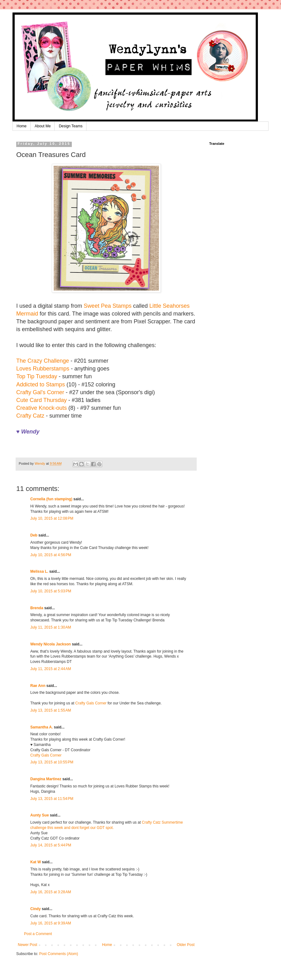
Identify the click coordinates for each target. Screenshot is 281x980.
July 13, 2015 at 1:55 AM (51, 710)
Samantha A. (42, 727)
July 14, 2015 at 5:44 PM (51, 845)
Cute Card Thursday (42, 400)
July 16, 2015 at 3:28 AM (51, 892)
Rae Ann (38, 686)
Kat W (36, 862)
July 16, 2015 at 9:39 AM (51, 923)
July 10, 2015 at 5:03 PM (51, 591)
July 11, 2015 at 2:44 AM (51, 669)
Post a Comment (38, 934)
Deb (34, 535)
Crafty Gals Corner (91, 703)
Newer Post (27, 945)
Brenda (37, 608)
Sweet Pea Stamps (108, 306)
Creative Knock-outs (42, 408)
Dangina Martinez (46, 779)
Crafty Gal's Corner (41, 392)
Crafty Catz (30, 416)
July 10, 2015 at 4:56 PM (51, 555)
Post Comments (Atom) (59, 954)
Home (22, 126)
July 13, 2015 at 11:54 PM (52, 799)
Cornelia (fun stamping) (51, 499)
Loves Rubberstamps (43, 369)
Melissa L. (39, 571)
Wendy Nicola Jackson (51, 644)
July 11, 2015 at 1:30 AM (51, 627)
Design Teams (71, 126)
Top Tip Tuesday (37, 376)
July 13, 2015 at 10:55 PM (52, 762)
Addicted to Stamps (41, 385)
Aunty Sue (39, 815)
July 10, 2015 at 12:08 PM (52, 518)
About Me (43, 126)
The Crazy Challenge (43, 361)
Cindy (35, 909)
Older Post (186, 945)
